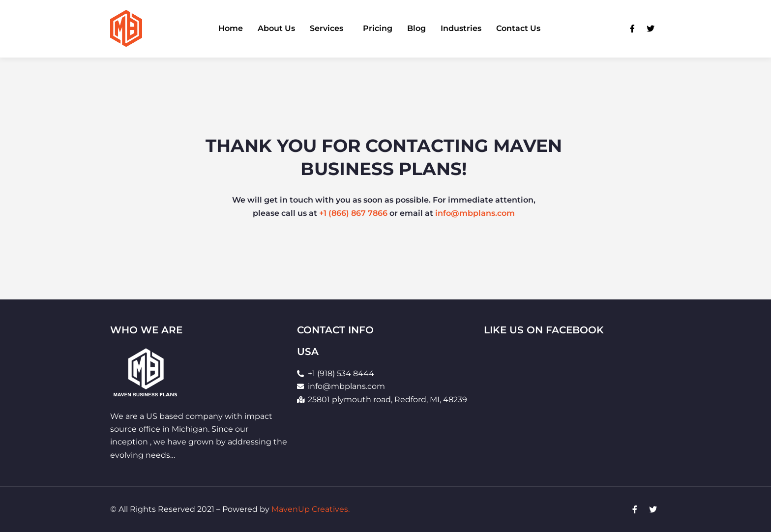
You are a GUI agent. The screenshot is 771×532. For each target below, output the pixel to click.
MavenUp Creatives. (311, 509)
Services (326, 29)
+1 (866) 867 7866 (353, 216)
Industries (461, 29)
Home (231, 29)
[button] (329, 29)
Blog (416, 29)
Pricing (378, 29)
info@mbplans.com (475, 216)
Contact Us (518, 29)
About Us (276, 29)
